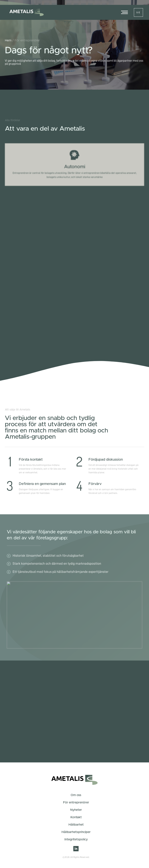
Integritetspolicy (76, 839)
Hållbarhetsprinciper (76, 832)
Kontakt (76, 817)
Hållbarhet (76, 825)
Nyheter (76, 810)
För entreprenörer (76, 802)
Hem (8, 40)
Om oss (76, 795)
